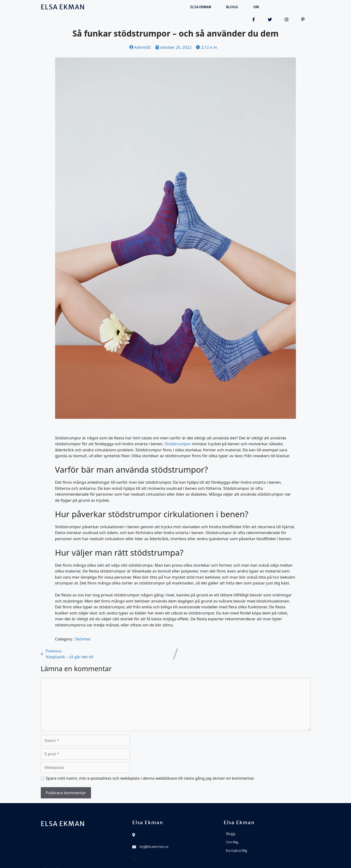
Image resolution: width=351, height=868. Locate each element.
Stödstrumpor (178, 433)
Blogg (169, 7)
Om (193, 7)
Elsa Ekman (138, 7)
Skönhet (83, 628)
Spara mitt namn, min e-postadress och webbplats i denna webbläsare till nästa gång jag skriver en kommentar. (150, 768)
